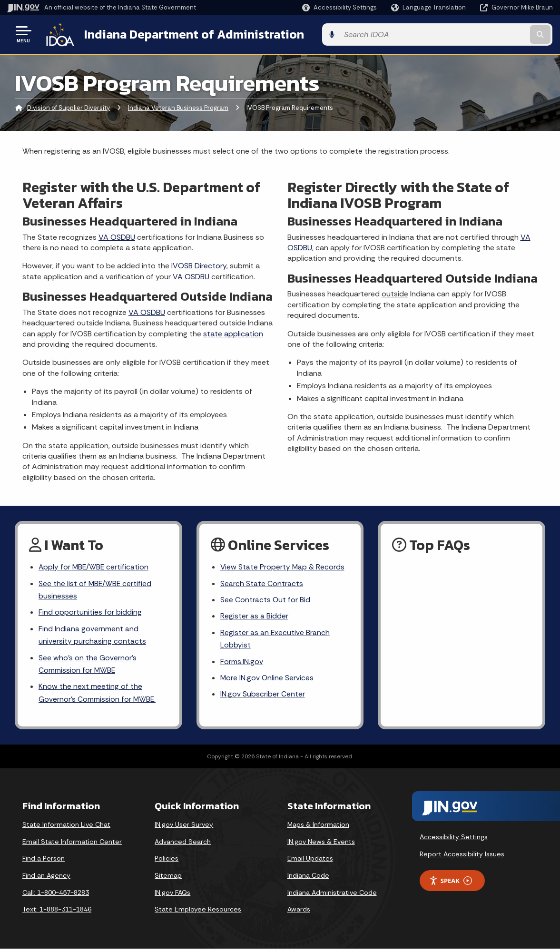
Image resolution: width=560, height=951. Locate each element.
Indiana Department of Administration (192, 34)
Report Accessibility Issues (462, 856)
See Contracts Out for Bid (265, 600)
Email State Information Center (72, 844)
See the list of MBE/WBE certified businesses (96, 589)
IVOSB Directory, (200, 265)
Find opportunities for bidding (90, 613)
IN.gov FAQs (172, 895)
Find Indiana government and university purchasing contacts (92, 636)
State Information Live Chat (66, 827)
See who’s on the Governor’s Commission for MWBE (88, 666)
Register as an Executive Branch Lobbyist (275, 639)
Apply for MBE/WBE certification (94, 566)
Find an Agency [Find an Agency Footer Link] (46, 878)
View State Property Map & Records (283, 566)
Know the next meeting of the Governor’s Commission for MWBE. (98, 695)
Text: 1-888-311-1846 (57, 912)
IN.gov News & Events (321, 844)
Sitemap (168, 878)
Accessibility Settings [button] (454, 839)
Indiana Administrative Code (332, 895)
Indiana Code (308, 878)
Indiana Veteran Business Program (178, 107)
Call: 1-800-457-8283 (56, 895)
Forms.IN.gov (242, 663)
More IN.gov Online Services (267, 680)
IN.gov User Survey (184, 827)
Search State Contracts (262, 583)
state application (233, 332)
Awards (299, 912)
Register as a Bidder (254, 616)
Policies (167, 861)
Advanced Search (183, 844)
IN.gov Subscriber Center (263, 696)
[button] (339, 7)
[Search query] (491, 34)
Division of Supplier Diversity (69, 107)
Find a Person (44, 861)
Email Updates (310, 861)
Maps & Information (318, 827)
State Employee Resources (198, 912)
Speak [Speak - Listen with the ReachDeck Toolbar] (451, 883)
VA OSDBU (117, 236)
